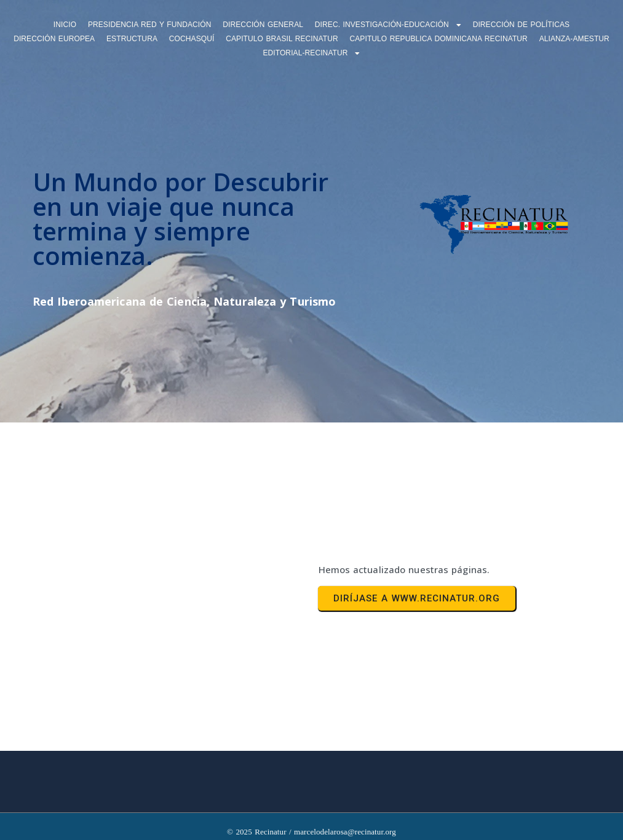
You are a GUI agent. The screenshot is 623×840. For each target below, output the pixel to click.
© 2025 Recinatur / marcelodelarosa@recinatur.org (311, 832)
